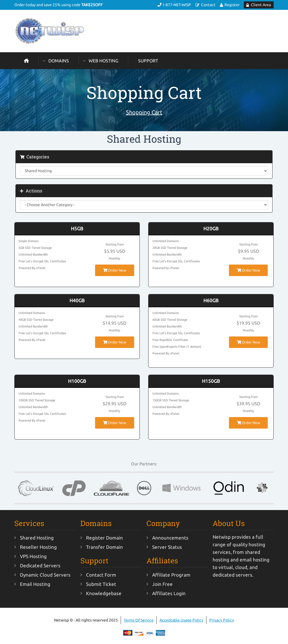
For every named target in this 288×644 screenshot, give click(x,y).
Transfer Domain (104, 547)
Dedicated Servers (40, 566)
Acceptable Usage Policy (181, 620)
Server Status (167, 547)
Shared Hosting (37, 538)
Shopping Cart (144, 112)
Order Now (115, 270)
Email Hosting (35, 584)
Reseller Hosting (38, 547)
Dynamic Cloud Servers (45, 575)
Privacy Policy (222, 620)
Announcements (170, 538)
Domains (59, 61)
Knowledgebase (104, 593)
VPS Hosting (33, 556)
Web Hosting (103, 61)
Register (232, 5)
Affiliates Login (169, 593)
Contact (208, 5)
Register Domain (104, 538)
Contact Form (101, 575)
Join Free (162, 584)
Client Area (261, 5)
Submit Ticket (101, 584)
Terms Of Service (139, 620)
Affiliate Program (171, 575)
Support (148, 61)
